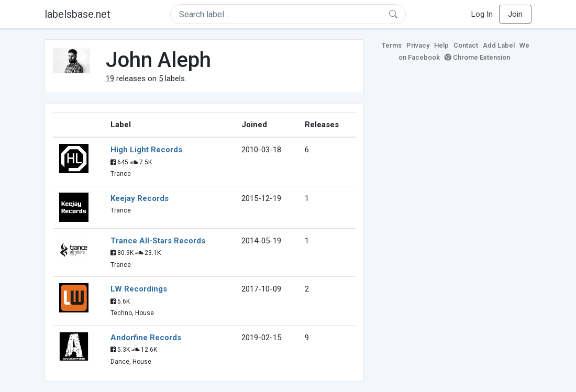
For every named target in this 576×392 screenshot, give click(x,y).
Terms (392, 45)
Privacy (418, 45)
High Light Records (146, 150)
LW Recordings (139, 289)
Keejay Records (140, 198)
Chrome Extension (477, 57)
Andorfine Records (146, 338)
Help (441, 45)
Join (515, 14)
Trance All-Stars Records (158, 241)
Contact (466, 45)
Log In (482, 14)
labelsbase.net (77, 14)
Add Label (499, 45)
